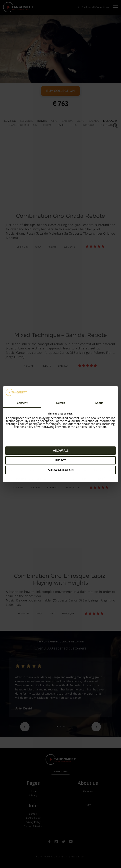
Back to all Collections (94, 7)
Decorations (108, 125)
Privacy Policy (33, 822)
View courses (61, 771)
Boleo (73, 125)
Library (33, 795)
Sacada (94, 121)
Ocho (81, 121)
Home (33, 791)
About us (88, 791)
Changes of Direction (22, 125)
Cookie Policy (33, 818)
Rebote (42, 121)
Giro (54, 121)
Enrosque (88, 125)
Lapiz (61, 125)
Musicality (110, 121)
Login (88, 805)
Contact (33, 814)
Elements (26, 121)
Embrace (47, 125)
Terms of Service (33, 826)
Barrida (67, 121)
